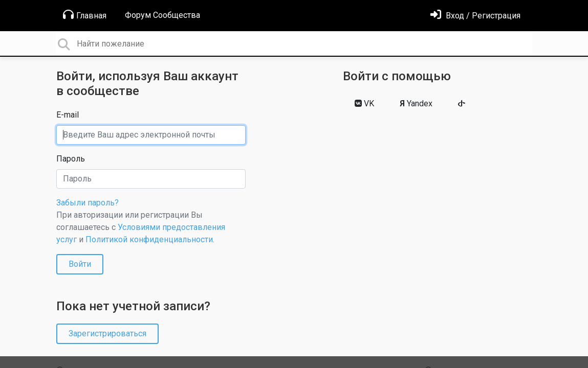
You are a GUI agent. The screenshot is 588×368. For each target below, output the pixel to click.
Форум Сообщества (162, 15)
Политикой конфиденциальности (149, 239)
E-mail (68, 115)
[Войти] (475, 16)
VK (364, 103)
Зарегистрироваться (107, 333)
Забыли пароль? (88, 203)
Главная (85, 15)
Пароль (71, 159)
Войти (80, 264)
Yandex (416, 103)
